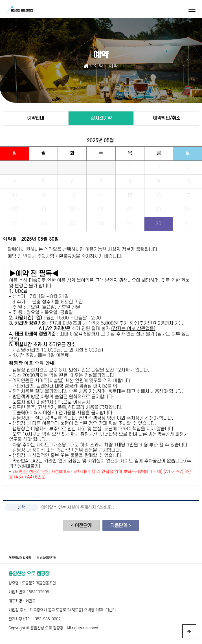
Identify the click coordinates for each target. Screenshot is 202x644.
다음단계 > (121, 526)
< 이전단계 (81, 526)
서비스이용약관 (47, 558)
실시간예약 (101, 118)
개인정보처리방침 (20, 558)
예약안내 (36, 118)
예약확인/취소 (167, 118)
